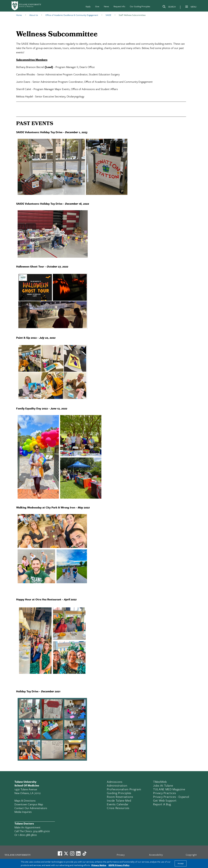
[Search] (169, 7)
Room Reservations (120, 797)
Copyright (191, 855)
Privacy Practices (165, 793)
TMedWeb (160, 782)
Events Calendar (118, 804)
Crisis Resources (118, 808)
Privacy (121, 855)
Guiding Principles (119, 793)
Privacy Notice (99, 865)
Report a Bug (162, 804)
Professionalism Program (124, 789)
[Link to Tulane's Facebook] (72, 853)
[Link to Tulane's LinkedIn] (78, 853)
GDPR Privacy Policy (119, 865)
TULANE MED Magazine (169, 789)
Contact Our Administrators (31, 808)
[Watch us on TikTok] (84, 853)
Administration (117, 785)
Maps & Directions (25, 800)
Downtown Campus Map (29, 804)
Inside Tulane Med (119, 800)
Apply (88, 6)
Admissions (115, 782)
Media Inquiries (23, 812)
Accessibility (156, 855)
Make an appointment (27, 827)
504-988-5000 (41, 831)
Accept (181, 863)
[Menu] (187, 7)
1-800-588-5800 (28, 835)
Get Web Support (165, 800)
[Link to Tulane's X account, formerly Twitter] (66, 853)
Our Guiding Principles (140, 6)
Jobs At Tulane (163, 785)
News (106, 6)
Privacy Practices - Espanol (171, 797)
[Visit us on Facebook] (60, 853)
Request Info (119, 6)
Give (97, 6)
